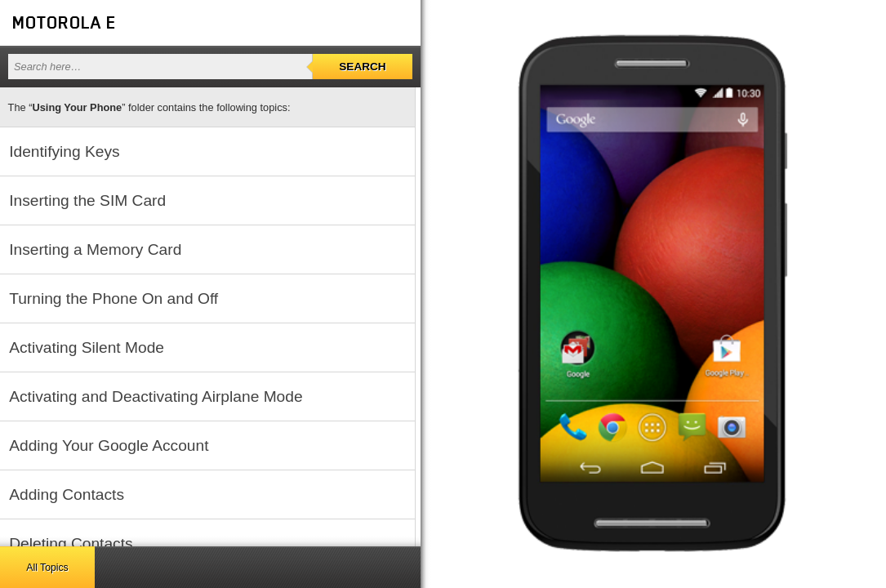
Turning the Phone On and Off (114, 298)
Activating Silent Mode (87, 347)
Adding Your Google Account (109, 445)
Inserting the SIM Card (87, 200)
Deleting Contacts (71, 543)
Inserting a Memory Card (95, 249)
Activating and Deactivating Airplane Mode (156, 396)
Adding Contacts (67, 494)
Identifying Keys (64, 151)
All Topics (47, 568)
